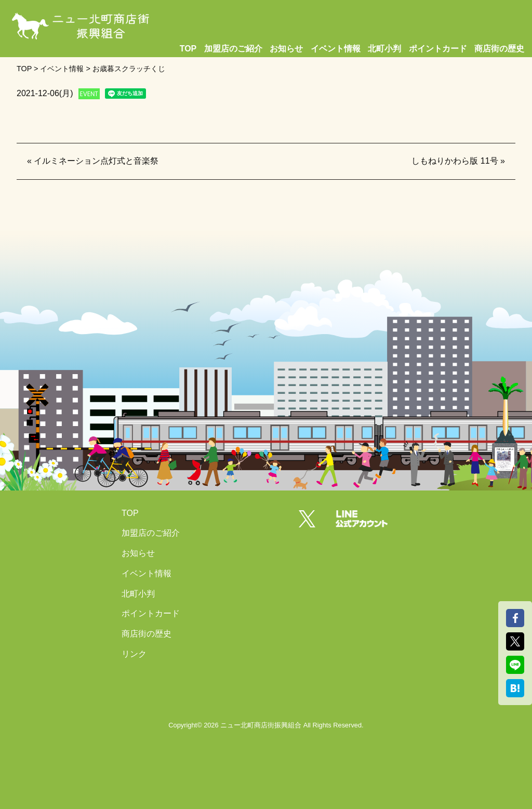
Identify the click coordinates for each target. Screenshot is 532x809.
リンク (134, 654)
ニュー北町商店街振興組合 (261, 725)
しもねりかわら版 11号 (455, 161)
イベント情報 (336, 49)
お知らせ (286, 49)
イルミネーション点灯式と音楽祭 (96, 161)
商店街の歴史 (499, 49)
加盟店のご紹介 (233, 49)
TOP (188, 49)
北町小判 (384, 49)
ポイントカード (438, 49)
